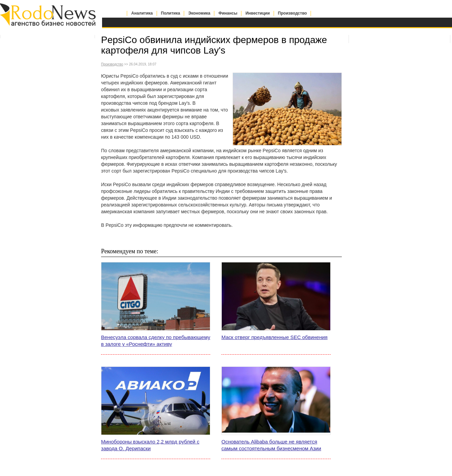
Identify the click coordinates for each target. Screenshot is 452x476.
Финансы (228, 13)
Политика (171, 13)
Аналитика (142, 13)
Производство (293, 13)
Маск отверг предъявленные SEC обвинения (274, 337)
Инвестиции (258, 13)
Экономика (199, 13)
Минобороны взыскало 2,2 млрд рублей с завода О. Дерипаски (150, 445)
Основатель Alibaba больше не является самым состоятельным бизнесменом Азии (271, 445)
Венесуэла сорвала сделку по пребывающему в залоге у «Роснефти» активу (156, 341)
